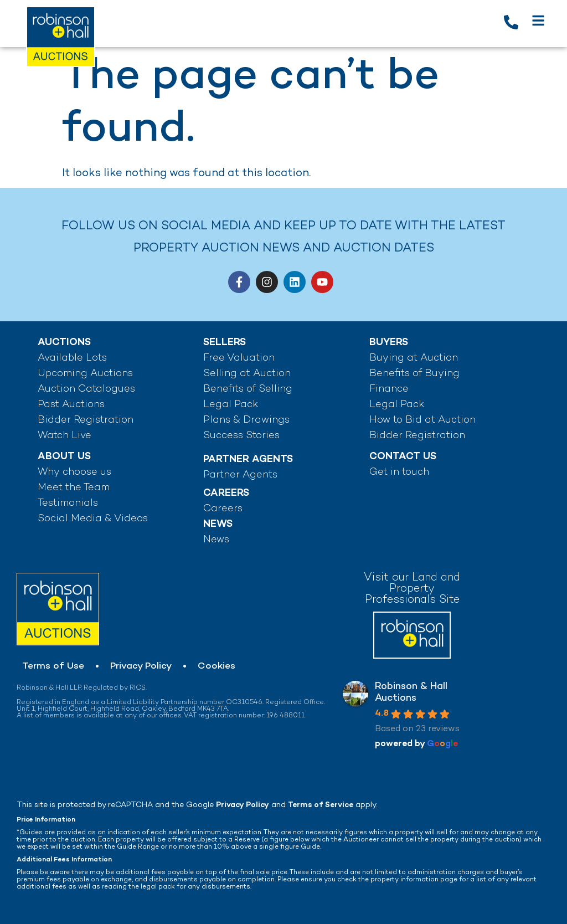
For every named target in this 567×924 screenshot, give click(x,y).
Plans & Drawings (246, 420)
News (216, 540)
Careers (223, 509)
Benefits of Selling (248, 389)
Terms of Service (321, 805)
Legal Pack (231, 405)
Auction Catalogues (86, 389)
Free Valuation (239, 358)
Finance (389, 389)
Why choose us (74, 472)
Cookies (217, 666)
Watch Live (65, 436)
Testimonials (68, 503)
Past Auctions (71, 405)
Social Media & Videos (93, 519)
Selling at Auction (247, 374)
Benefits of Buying (414, 374)
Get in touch (399, 472)
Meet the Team (74, 488)
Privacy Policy (141, 666)
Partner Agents (240, 475)
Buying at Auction (414, 358)
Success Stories (241, 436)
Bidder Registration (86, 420)
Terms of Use (53, 666)
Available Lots (72, 358)
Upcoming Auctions (85, 374)
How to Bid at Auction (422, 420)
